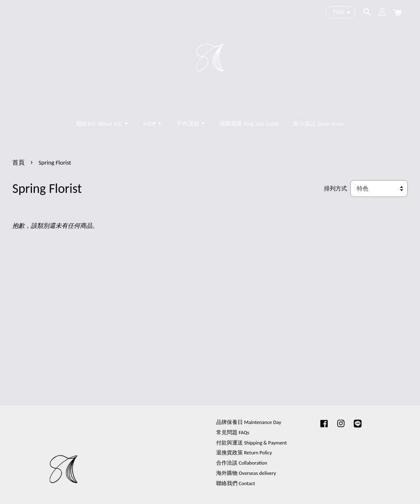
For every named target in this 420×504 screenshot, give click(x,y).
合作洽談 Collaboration (242, 463)
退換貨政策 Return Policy (244, 452)
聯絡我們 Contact (236, 483)
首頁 (18, 163)
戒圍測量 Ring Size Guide (249, 124)
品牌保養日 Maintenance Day (249, 422)
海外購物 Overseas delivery (246, 473)
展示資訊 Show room (318, 124)
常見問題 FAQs (233, 432)
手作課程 (191, 124)
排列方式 (336, 189)
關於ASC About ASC (103, 124)
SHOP (153, 124)
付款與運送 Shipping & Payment (251, 443)
